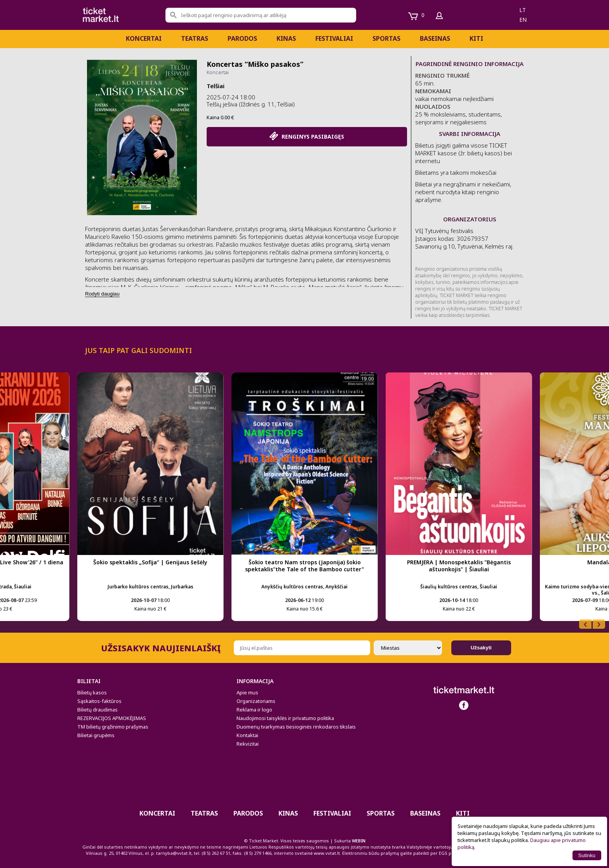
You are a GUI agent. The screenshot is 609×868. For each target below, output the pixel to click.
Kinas (286, 38)
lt (523, 10)
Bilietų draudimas (97, 710)
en (523, 20)
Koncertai (144, 38)
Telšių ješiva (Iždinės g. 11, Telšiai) (251, 104)
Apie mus (247, 692)
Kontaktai (247, 735)
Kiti (476, 38)
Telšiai (216, 86)
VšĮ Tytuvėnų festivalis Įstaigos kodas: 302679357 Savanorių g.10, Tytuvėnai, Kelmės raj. (464, 242)
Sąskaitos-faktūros (99, 701)
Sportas (386, 38)
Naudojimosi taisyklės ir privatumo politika (285, 718)
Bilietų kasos (92, 692)
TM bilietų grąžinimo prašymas (113, 727)
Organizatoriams (256, 701)
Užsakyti (481, 648)
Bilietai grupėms (96, 735)
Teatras (195, 38)
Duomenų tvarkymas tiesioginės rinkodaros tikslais (296, 727)
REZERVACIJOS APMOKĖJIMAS (112, 718)
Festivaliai (334, 38)
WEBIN (359, 841)
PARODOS (242, 38)
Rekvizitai (248, 744)
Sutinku (587, 855)
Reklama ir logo (254, 710)
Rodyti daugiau (102, 294)
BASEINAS (435, 38)
